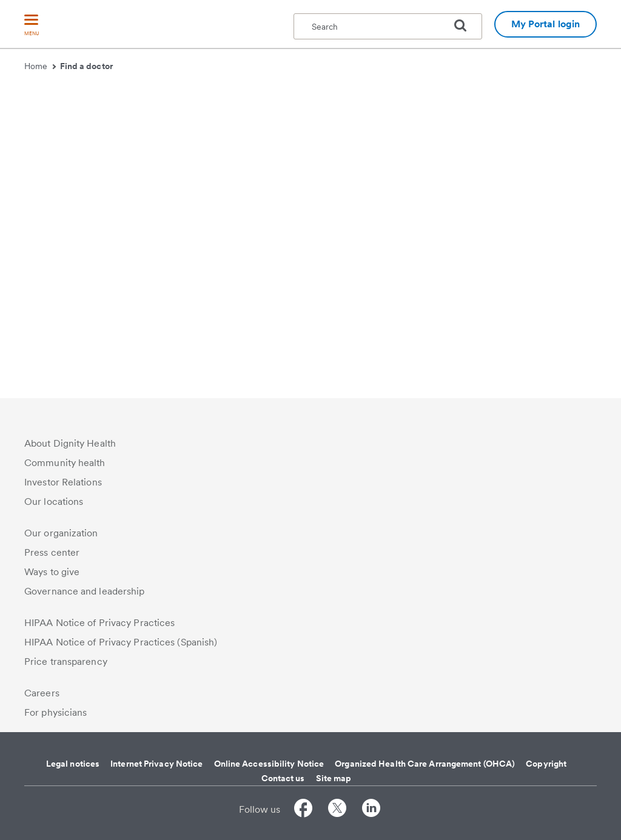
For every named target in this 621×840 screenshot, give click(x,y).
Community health (65, 463)
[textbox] (388, 26)
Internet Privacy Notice (156, 764)
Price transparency (66, 662)
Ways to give (52, 572)
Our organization (61, 533)
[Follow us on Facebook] (303, 810)
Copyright (546, 764)
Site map (334, 778)
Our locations (54, 502)
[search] (465, 25)
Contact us (283, 778)
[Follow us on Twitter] (337, 810)
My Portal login (546, 24)
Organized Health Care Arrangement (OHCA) (425, 764)
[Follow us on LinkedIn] (371, 810)
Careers (42, 693)
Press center (52, 552)
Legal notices (73, 764)
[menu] (32, 26)
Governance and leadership (85, 591)
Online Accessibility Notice (269, 764)
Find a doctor (86, 66)
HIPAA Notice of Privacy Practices (99, 623)
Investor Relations (63, 482)
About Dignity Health (70, 443)
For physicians (55, 712)
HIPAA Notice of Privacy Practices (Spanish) (121, 642)
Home (40, 66)
